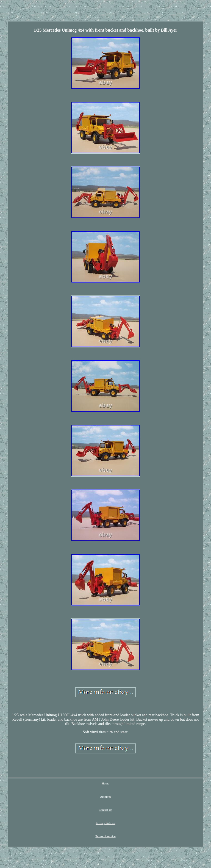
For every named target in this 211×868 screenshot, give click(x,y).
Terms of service (105, 836)
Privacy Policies (105, 823)
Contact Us (105, 810)
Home (106, 783)
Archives (105, 797)
